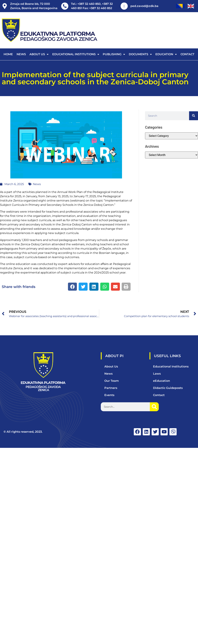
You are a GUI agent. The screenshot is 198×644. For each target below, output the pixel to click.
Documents (140, 54)
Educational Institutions (76, 54)
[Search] (194, 116)
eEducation (162, 381)
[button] (72, 287)
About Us (111, 366)
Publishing (114, 54)
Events (109, 395)
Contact (187, 54)
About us (39, 54)
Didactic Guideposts (168, 388)
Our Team (112, 381)
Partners (111, 388)
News (21, 54)
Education (166, 54)
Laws (157, 374)
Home (8, 54)
